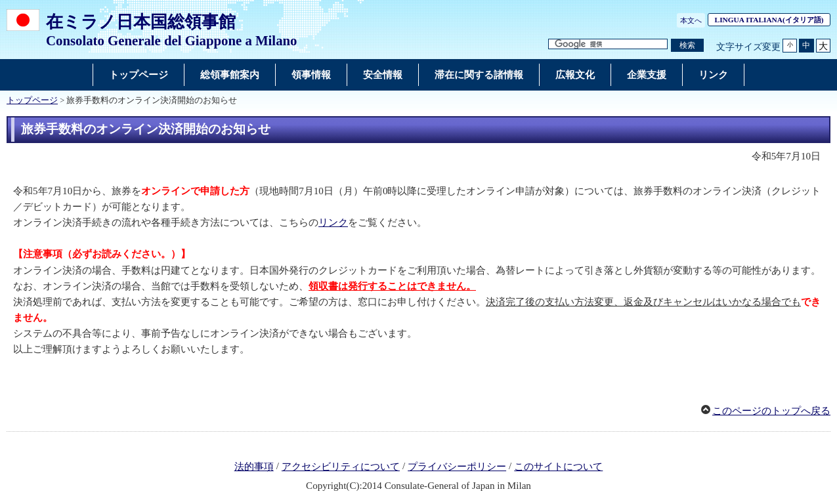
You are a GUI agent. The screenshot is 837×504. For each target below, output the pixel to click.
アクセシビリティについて (341, 467)
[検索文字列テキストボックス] (608, 44)
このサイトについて (558, 467)
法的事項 (254, 467)
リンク (333, 222)
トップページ (32, 100)
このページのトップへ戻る (771, 411)
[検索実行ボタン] (687, 46)
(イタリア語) (773, 20)
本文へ (691, 20)
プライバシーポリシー (457, 467)
